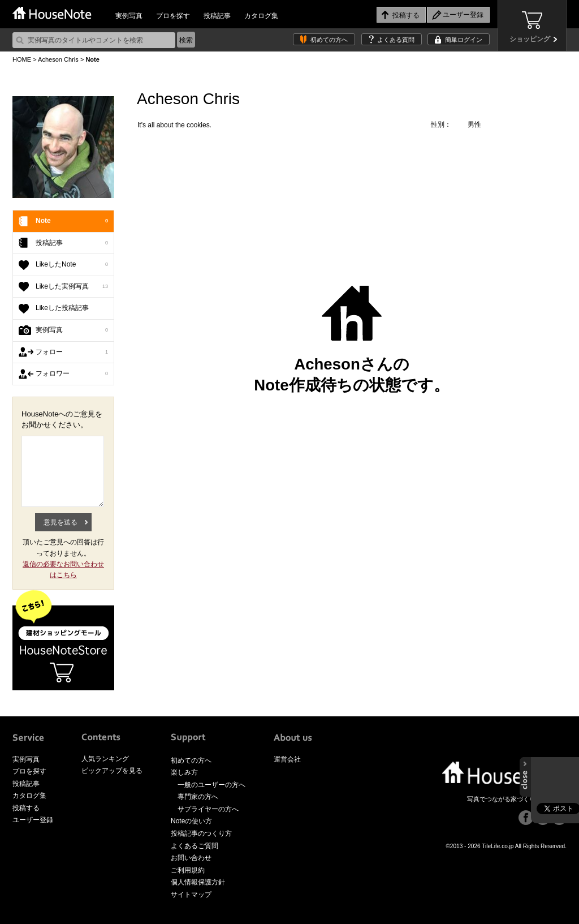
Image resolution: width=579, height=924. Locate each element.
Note (72, 221)
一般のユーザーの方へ (211, 785)
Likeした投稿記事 (62, 308)
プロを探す (173, 16)
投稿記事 (217, 16)
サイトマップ (191, 895)
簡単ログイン (464, 40)
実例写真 (129, 16)
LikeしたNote (72, 265)
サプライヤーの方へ (208, 809)
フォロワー (72, 374)
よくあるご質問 (195, 846)
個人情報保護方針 (198, 882)
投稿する (26, 808)
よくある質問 (396, 40)
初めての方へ (329, 40)
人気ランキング (105, 759)
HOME (22, 59)
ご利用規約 (188, 870)
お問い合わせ (191, 858)
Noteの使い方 (191, 821)
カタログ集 (261, 16)
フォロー (72, 353)
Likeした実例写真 (72, 287)
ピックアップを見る (112, 771)
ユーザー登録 (33, 820)
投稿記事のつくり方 (201, 833)
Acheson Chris (58, 59)
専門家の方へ (198, 797)
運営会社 (287, 759)
